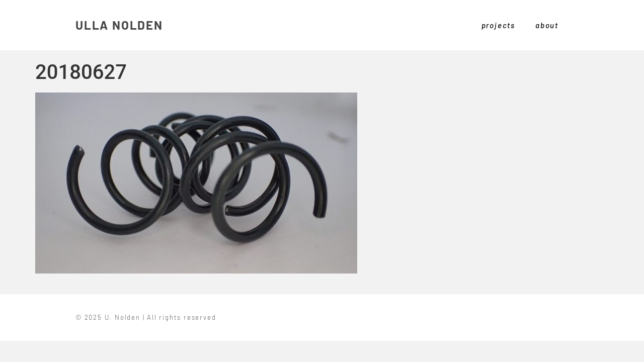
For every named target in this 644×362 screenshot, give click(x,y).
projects (498, 25)
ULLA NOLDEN (119, 25)
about (547, 25)
